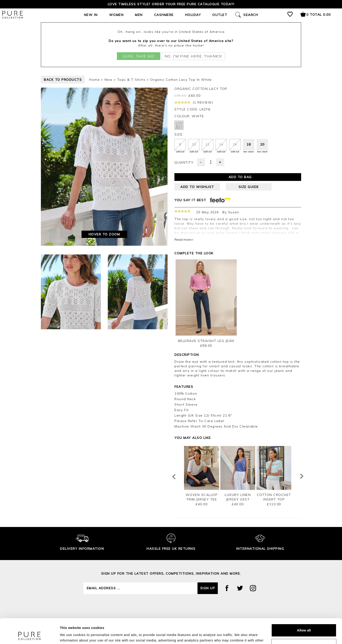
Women (116, 15)
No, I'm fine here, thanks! (193, 56)
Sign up (208, 588)
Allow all (304, 607)
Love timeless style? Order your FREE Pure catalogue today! (171, 4)
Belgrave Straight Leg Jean (206, 341)
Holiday (193, 15)
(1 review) (194, 102)
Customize (304, 622)
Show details (70, 635)
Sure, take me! (139, 56)
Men (139, 15)
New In (91, 15)
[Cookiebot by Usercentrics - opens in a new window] (30, 635)
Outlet (220, 15)
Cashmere (164, 15)
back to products (63, 80)
